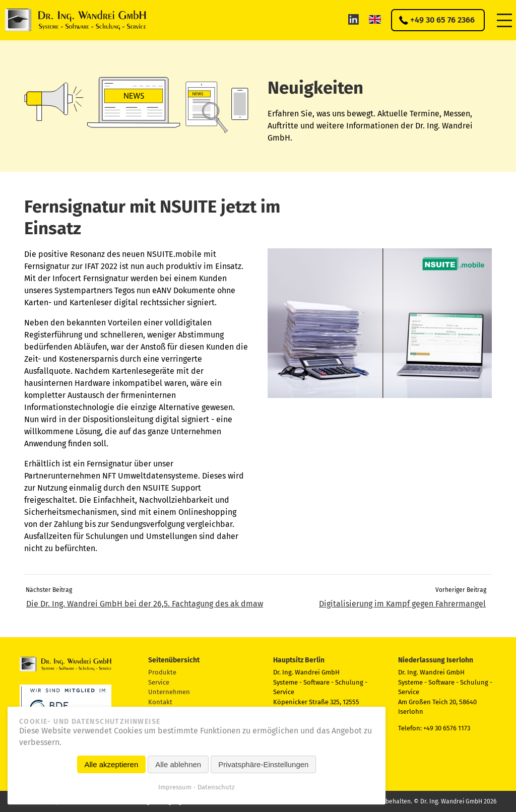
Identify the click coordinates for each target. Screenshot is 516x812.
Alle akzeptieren (112, 764)
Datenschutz (216, 787)
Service (159, 682)
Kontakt (160, 702)
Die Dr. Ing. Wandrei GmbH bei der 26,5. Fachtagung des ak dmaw (145, 604)
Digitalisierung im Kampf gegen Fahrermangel (402, 604)
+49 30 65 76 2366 (442, 20)
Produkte (162, 672)
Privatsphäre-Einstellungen (263, 764)
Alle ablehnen (178, 764)
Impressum (175, 787)
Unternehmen (169, 692)
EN (375, 19)
